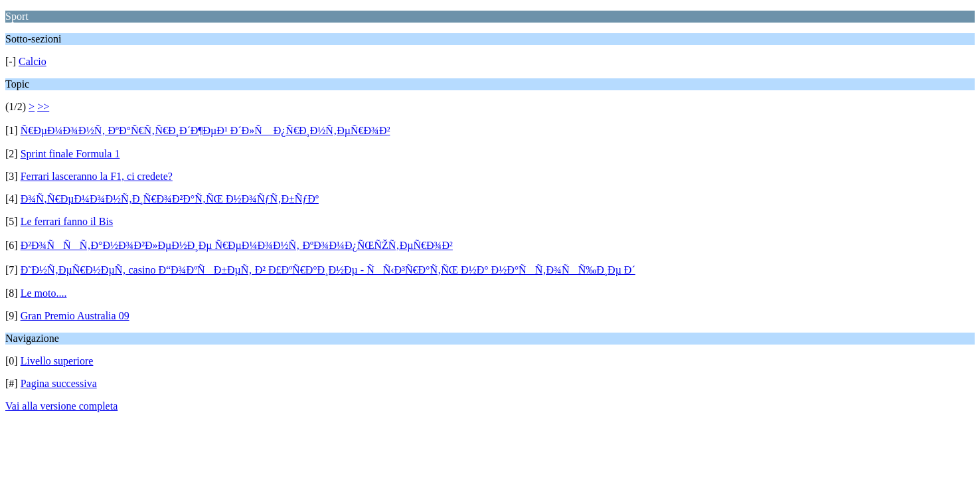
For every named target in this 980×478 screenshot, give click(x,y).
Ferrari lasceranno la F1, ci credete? (97, 176)
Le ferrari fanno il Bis (67, 221)
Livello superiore (57, 361)
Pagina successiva (59, 383)
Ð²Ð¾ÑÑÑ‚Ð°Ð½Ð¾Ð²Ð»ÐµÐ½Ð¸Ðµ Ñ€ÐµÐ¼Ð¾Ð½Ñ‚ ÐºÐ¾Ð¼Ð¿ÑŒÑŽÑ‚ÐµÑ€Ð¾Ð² (237, 245)
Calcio (33, 61)
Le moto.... (44, 293)
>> (43, 107)
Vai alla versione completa (61, 406)
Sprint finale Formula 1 (70, 154)
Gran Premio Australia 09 (75, 316)
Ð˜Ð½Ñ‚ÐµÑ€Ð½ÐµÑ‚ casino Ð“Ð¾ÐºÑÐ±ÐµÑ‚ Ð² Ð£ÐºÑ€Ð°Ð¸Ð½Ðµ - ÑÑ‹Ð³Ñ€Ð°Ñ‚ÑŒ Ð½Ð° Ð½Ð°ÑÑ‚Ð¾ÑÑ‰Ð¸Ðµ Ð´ (328, 270)
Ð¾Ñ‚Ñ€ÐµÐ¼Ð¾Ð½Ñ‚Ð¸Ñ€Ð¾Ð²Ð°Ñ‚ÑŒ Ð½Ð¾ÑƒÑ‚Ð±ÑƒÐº (170, 199)
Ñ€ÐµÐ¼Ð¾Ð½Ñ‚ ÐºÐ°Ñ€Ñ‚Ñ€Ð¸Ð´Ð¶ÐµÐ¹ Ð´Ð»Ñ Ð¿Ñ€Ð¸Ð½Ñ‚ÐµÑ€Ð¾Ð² (205, 130)
